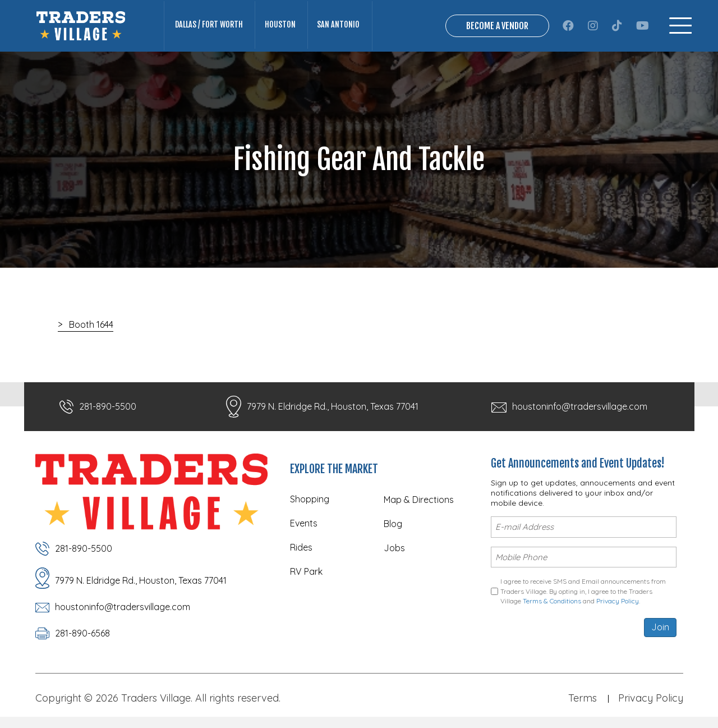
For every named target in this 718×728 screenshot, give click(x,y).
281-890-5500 (108, 406)
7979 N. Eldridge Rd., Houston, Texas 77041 (333, 406)
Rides (301, 547)
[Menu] (680, 26)
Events (304, 523)
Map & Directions (419, 500)
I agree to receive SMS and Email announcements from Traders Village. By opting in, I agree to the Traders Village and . (583, 591)
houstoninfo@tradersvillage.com (580, 406)
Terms (583, 697)
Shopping (310, 499)
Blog (393, 524)
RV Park (306, 571)
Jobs (394, 548)
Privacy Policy (618, 601)
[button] (568, 26)
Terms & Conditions (552, 601)
